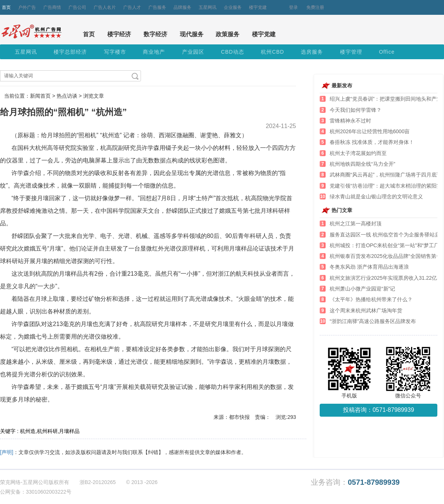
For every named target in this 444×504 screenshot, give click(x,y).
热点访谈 (67, 96)
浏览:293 (286, 417)
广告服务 (157, 7)
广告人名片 (105, 7)
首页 (6, 7)
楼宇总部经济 (70, 52)
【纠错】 (153, 452)
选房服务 (312, 52)
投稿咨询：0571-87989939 (379, 410)
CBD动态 (233, 52)
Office (387, 52)
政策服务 (228, 34)
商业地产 (154, 52)
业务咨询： (355, 482)
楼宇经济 (119, 34)
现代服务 (192, 34)
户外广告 (27, 7)
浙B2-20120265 (98, 482)
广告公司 (77, 7)
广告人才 (132, 7)
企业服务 (233, 7)
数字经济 (155, 34)
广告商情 (52, 7)
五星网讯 (208, 7)
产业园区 (193, 52)
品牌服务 (182, 7)
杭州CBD (273, 52)
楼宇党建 (258, 7)
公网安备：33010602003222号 (36, 492)
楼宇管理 (351, 52)
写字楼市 (115, 52)
